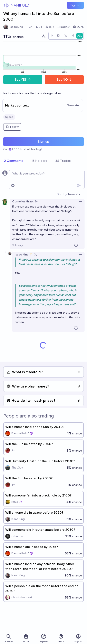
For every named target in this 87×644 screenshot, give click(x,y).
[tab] (14, 161)
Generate (73, 105)
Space (9, 117)
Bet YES (23, 79)
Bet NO (64, 79)
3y (36, 202)
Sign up (75, 5)
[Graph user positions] (43, 36)
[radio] (52, 36)
